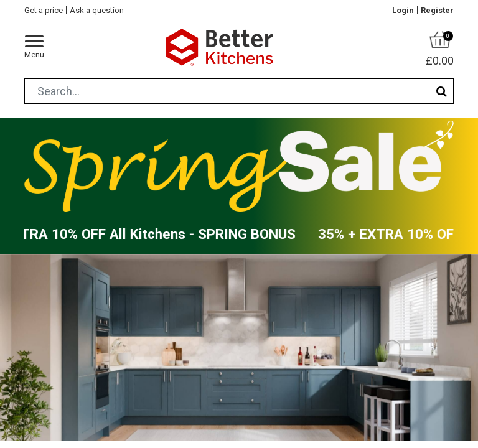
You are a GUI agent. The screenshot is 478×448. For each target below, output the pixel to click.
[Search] (442, 91)
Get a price (44, 10)
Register (437, 10)
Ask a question (97, 10)
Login (403, 10)
